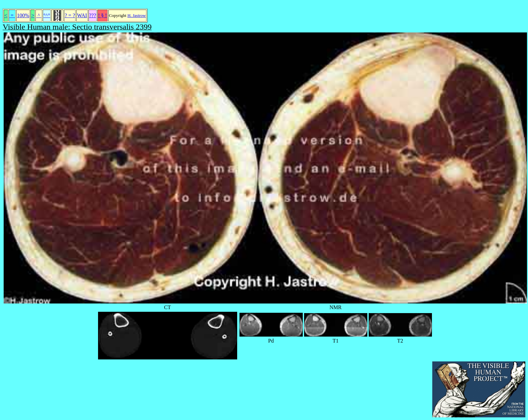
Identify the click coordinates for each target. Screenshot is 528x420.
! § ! (103, 15)
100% (23, 15)
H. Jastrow (137, 15)
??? (93, 15)
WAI (82, 15)
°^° (47, 15)
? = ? (70, 15)
